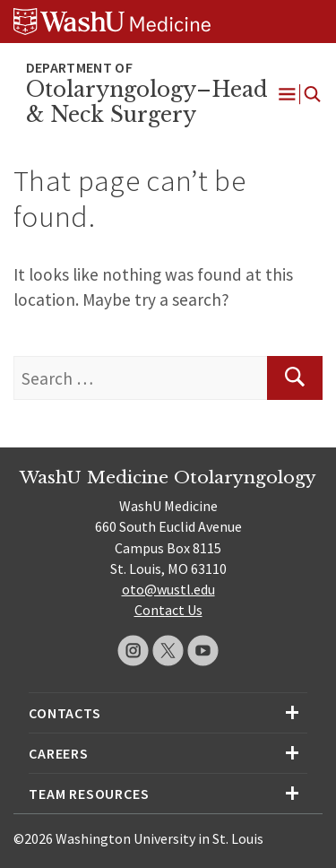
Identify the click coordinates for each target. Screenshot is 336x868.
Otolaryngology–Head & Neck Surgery (147, 102)
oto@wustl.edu (168, 589)
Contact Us (168, 610)
